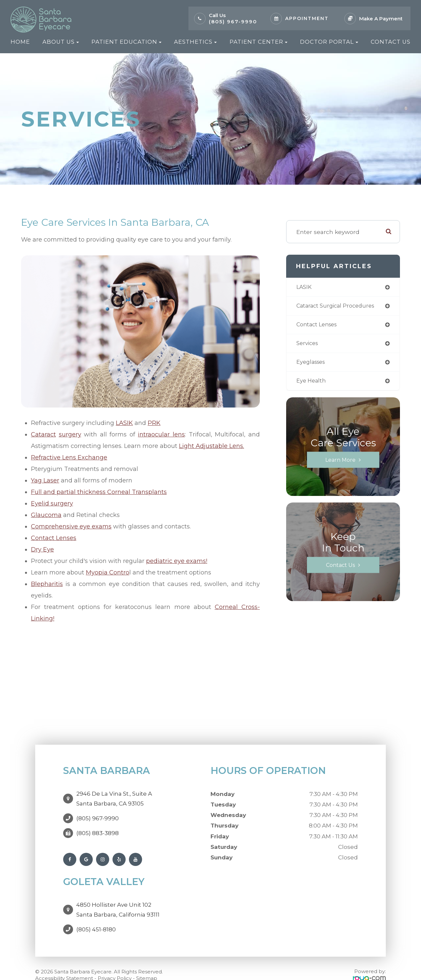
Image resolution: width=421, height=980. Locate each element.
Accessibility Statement (64, 965)
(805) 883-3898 (98, 827)
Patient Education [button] (126, 42)
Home (20, 42)
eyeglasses (312, 365)
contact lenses (319, 326)
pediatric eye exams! (177, 561)
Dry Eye (42, 549)
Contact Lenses (54, 538)
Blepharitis (47, 584)
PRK (154, 423)
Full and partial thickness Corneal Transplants (99, 492)
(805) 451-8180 (96, 916)
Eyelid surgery (52, 503)
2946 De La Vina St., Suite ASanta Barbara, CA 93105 (114, 795)
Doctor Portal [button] (329, 42)
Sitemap (147, 965)
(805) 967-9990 (233, 22)
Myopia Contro (108, 572)
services (309, 345)
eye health (312, 384)
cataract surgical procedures (339, 307)
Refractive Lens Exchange (69, 457)
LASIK (124, 423)
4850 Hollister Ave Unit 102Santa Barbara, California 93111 (118, 900)
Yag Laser (45, 480)
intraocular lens (161, 434)
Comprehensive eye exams (71, 526)
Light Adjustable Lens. (211, 446)
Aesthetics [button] (195, 42)
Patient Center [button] (259, 42)
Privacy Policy (115, 965)
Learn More (340, 463)
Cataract (43, 434)
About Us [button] (61, 42)
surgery (70, 434)
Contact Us (391, 42)
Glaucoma (46, 515)
